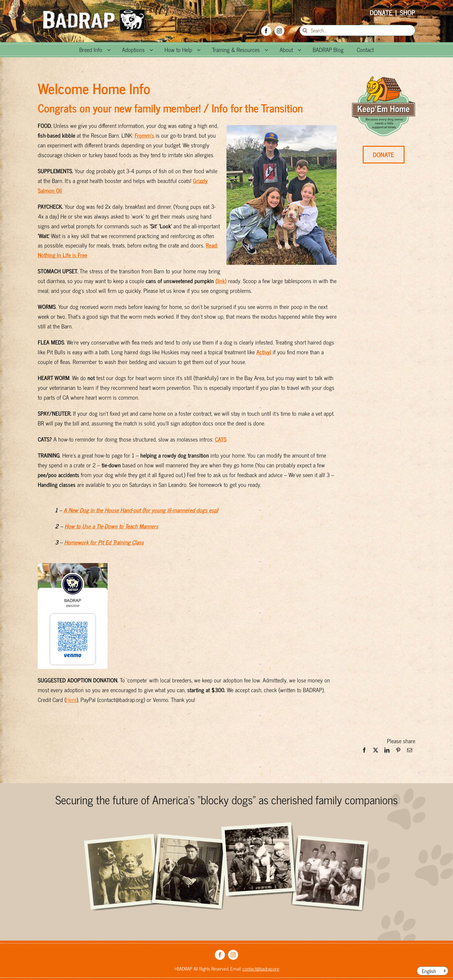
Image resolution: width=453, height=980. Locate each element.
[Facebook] (364, 752)
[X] (376, 752)
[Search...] (357, 30)
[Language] (433, 971)
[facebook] (266, 31)
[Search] (305, 30)
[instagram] (279, 31)
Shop (408, 12)
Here (71, 699)
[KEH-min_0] (383, 79)
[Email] (410, 752)
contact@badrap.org (261, 969)
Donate (381, 12)
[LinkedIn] (387, 752)
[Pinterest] (398, 752)
